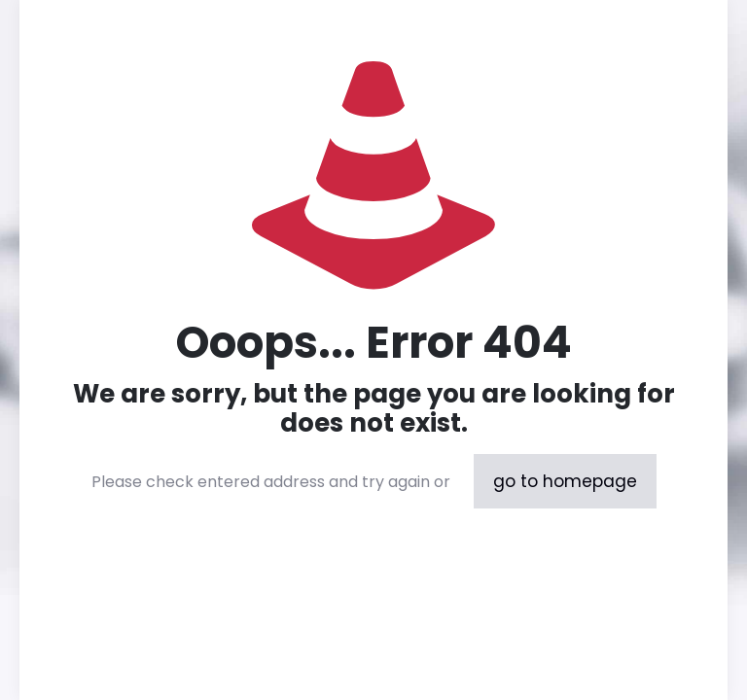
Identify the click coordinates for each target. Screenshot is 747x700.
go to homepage (565, 481)
